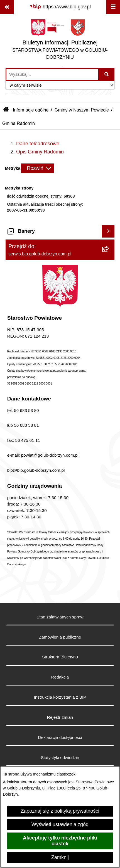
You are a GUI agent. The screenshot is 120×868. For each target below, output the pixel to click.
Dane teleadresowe (38, 144)
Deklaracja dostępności (60, 737)
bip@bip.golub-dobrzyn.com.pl (36, 470)
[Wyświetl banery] (108, 231)
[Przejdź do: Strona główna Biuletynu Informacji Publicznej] (6, 110)
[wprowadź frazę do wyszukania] (52, 74)
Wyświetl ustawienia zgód (60, 824)
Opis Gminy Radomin (40, 152)
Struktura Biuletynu (60, 657)
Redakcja (60, 677)
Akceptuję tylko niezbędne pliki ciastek (60, 841)
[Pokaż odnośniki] (7, 7)
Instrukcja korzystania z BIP (60, 697)
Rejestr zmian (60, 717)
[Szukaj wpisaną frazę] (107, 74)
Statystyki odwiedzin (60, 757)
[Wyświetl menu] (113, 7)
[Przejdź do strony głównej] (60, 41)
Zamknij (60, 857)
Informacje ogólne (31, 110)
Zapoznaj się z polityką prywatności (60, 811)
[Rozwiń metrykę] (37, 168)
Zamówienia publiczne (60, 637)
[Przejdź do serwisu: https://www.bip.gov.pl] (60, 7)
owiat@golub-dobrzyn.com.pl (51, 455)
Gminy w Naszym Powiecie (82, 110)
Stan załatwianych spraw (60, 617)
